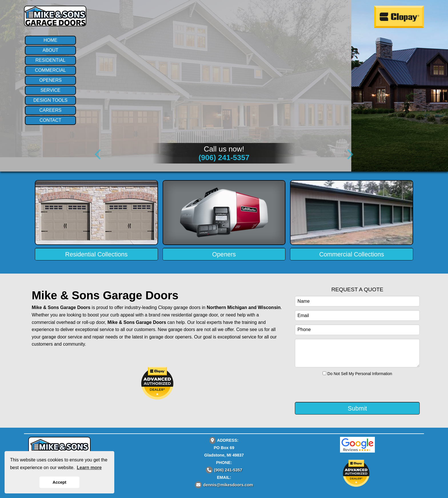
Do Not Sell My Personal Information (357, 374)
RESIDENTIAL (50, 60)
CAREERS (50, 110)
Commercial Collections (352, 254)
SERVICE (51, 90)
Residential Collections (96, 254)
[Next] (349, 154)
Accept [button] (59, 482)
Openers (224, 254)
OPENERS (50, 80)
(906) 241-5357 (224, 158)
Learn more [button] (89, 468)
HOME (51, 40)
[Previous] (99, 154)
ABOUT (50, 50)
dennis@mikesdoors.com (228, 485)
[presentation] (330, 389)
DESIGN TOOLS (50, 100)
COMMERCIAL (50, 70)
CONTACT (50, 120)
